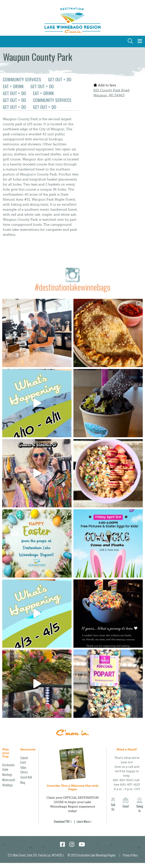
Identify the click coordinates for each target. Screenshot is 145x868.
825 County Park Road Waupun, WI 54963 (111, 93)
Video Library (24, 770)
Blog (23, 782)
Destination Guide (8, 767)
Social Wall (26, 777)
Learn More (83, 821)
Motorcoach (9, 780)
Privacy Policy (130, 855)
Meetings (7, 775)
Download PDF (62, 821)
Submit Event (24, 760)
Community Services (22, 79)
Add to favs (105, 85)
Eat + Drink (13, 86)
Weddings (8, 785)
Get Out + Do (60, 79)
